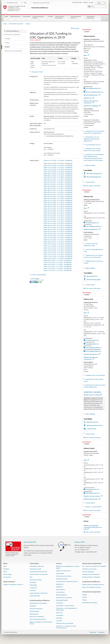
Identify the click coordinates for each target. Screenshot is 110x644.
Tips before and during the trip (38, 572)
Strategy (85, 595)
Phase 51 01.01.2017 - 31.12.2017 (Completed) (58, 185)
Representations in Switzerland (38, 603)
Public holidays (90, 165)
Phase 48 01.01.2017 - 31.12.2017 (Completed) (58, 191)
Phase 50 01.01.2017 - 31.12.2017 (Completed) (58, 187)
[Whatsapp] (39, 282)
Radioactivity (33, 585)
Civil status (59, 621)
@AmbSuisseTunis (92, 422)
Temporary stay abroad (36, 609)
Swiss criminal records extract (64, 598)
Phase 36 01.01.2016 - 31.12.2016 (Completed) (58, 210)
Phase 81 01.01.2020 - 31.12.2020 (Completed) (58, 160)
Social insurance (60, 590)
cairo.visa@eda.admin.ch (94, 226)
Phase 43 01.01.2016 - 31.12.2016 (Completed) (58, 196)
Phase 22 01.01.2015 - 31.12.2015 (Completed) (58, 237)
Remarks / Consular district (93, 507)
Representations (15, 18)
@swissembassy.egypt (94, 279)
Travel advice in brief (35, 569)
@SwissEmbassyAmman (94, 173)
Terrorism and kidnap (36, 580)
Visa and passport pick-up (93, 145)
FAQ (31, 577)
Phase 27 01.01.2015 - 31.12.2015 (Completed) (58, 227)
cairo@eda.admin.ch (92, 223)
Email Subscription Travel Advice (39, 593)
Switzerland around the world (41, 3)
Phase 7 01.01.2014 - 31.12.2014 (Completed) (58, 262)
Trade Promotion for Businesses (65, 623)
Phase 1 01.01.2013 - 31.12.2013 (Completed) (58, 270)
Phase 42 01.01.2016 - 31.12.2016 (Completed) (58, 198)
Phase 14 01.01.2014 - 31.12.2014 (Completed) (58, 251)
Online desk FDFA (30, 542)
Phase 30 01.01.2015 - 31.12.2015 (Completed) (58, 222)
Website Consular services (93, 496)
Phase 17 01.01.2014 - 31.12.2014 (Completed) (58, 245)
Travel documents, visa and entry (39, 574)
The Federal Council (12, 3)
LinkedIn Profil (91, 429)
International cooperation (93, 18)
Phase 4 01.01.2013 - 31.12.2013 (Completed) (58, 264)
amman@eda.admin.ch (93, 88)
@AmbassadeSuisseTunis (95, 425)
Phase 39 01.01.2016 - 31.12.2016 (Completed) (58, 204)
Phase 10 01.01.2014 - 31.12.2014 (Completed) (58, 259)
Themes (84, 597)
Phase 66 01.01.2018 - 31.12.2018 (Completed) (58, 177)
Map (86, 55)
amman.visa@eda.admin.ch (94, 92)
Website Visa (89, 98)
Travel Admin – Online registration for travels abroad (67, 609)
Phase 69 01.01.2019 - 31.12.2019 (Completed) (58, 173)
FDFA (25, 3)
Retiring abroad (34, 614)
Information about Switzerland (91, 574)
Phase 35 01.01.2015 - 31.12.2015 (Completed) (58, 212)
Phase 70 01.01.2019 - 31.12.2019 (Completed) (58, 171)
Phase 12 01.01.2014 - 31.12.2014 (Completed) (58, 255)
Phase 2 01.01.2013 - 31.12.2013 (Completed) (58, 268)
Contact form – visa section (92, 392)
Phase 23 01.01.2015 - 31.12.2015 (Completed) (58, 235)
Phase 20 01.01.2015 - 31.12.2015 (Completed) (58, 241)
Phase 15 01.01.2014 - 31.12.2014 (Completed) (58, 249)
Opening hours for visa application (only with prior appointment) (92, 139)
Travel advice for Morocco (37, 566)
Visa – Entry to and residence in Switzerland (94, 566)
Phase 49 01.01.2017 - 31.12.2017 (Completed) (58, 189)
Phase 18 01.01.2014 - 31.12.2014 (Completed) (58, 243)
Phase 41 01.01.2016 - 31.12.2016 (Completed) (58, 200)
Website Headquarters (92, 95)
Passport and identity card (63, 571)
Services (51, 18)
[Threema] (37, 282)
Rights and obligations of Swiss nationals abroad (41, 623)
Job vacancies (7, 577)
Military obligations (61, 595)
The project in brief (37, 72)
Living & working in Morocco (39, 18)
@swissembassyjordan (94, 177)
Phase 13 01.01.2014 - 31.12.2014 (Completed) (58, 253)
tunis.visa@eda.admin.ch (94, 348)
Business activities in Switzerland (91, 577)
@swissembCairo (92, 276)
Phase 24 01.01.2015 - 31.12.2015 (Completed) (58, 233)
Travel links (33, 591)
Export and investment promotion (92, 587)
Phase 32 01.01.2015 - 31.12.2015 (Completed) (58, 218)
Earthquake (33, 583)
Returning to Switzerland (37, 617)
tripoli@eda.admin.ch (93, 493)
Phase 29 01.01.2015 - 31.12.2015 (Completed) (58, 224)
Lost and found (60, 592)
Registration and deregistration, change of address (68, 567)
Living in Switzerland (88, 572)
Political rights (60, 574)
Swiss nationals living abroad (38, 619)
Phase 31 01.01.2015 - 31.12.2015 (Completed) (58, 220)
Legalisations (60, 584)
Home (5, 24)
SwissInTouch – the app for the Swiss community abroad (66, 627)
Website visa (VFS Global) (93, 395)
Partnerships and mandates (90, 603)
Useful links (59, 613)
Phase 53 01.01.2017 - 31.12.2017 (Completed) (58, 181)
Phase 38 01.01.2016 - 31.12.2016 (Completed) (58, 206)
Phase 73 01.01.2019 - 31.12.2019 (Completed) (58, 165)
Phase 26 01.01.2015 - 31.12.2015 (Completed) (58, 229)
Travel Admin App (35, 596)
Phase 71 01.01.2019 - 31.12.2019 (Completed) (58, 169)
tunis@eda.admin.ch (92, 340)
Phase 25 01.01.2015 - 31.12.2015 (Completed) (58, 231)
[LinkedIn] (35, 282)
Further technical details (38, 275)
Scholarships (59, 603)
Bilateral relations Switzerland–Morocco (93, 585)
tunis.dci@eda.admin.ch (93, 351)
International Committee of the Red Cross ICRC (93, 527)
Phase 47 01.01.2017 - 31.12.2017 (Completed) (58, 193)
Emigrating (33, 606)
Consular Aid (33, 588)
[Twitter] (33, 282)
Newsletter (6, 569)
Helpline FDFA (80, 542)
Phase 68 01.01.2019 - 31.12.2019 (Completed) (58, 175)
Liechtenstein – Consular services (65, 606)
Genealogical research (62, 600)
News (6, 18)
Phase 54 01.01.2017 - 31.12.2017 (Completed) (58, 179)
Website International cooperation (91, 102)
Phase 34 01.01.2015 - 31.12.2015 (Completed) (58, 214)
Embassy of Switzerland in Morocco (13, 585)
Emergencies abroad (62, 579)
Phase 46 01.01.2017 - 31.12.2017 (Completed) (58, 194)
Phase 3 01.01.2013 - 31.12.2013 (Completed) (58, 266)
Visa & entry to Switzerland (62, 18)
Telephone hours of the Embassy (95, 375)
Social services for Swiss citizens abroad (67, 582)
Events (5, 572)
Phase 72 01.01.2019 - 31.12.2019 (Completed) (58, 167)
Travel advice (26, 18)
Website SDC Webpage (92, 106)
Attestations (59, 587)
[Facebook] (31, 282)
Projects (84, 600)
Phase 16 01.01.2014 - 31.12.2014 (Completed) (58, 247)
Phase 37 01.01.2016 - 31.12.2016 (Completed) (58, 208)
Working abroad (34, 611)
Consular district (90, 182)
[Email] (41, 282)
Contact (86, 32)
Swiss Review (60, 615)
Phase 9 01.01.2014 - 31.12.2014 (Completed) (58, 261)
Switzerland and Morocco (78, 18)
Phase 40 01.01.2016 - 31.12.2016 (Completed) (58, 202)
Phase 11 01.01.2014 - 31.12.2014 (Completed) (58, 257)
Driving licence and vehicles (64, 576)
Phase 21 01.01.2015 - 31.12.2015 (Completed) (58, 239)
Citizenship (59, 618)
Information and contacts (89, 569)
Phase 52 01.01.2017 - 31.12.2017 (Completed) (58, 183)
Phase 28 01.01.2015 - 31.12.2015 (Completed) (58, 226)
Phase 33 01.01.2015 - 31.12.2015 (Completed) (58, 216)
